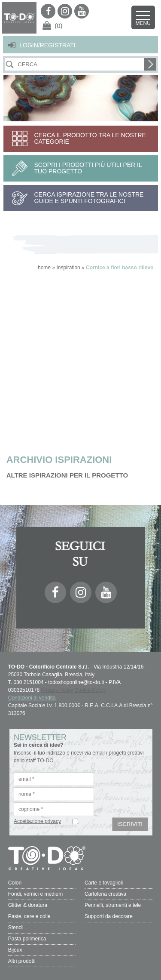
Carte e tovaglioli (104, 883)
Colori (15, 883)
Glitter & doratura (28, 905)
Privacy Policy (57, 690)
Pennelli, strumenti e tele (113, 905)
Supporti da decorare (109, 916)
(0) (58, 26)
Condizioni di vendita (32, 698)
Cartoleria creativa (105, 894)
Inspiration (68, 268)
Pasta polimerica (27, 939)
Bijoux (15, 950)
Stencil (16, 928)
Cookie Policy (90, 690)
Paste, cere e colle (29, 916)
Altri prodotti (22, 961)
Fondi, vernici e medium (35, 894)
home (44, 268)
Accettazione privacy (37, 821)
